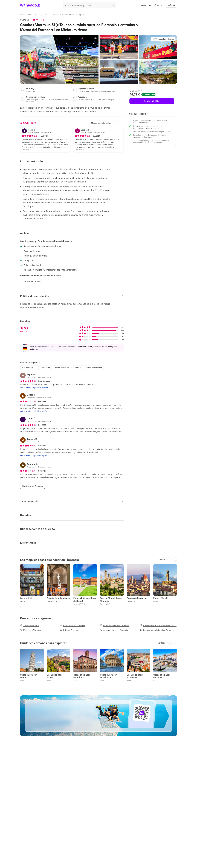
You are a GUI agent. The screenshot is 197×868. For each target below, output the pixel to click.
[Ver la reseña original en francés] (34, 388)
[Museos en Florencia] (31, 630)
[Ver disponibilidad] (152, 101)
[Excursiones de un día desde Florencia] (158, 625)
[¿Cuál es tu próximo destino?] (90, 5)
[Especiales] (44, 15)
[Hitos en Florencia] (70, 630)
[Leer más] (27, 150)
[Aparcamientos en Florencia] (114, 630)
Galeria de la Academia (58, 598)
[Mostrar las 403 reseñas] (101, 123)
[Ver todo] (162, 560)
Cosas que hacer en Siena (55, 676)
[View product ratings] (38, 20)
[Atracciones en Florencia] (72, 625)
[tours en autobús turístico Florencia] (157, 630)
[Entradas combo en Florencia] (115, 625)
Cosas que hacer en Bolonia (82, 676)
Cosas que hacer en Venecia (162, 676)
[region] (98, 585)
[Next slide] (120, 123)
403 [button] (41, 20)
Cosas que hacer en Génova (108, 676)
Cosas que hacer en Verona (135, 676)
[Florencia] (32, 15)
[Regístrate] (171, 5)
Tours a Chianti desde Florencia (111, 600)
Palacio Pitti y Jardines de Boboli (85, 600)
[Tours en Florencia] (30, 625)
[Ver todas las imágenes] (163, 39)
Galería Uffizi (27, 598)
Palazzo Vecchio (161, 598)
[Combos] (55, 15)
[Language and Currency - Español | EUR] (145, 5)
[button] (158, 5)
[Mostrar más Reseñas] (32, 486)
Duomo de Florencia (137, 598)
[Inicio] (22, 15)
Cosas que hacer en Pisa (28, 676)
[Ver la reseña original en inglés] (34, 411)
